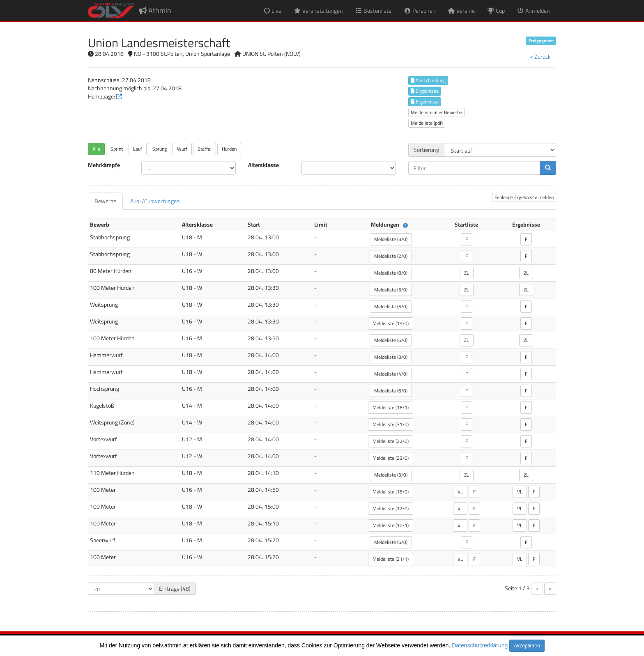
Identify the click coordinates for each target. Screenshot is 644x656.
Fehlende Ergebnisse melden (524, 197)
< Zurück (540, 56)
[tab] (105, 201)
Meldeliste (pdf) (427, 123)
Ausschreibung (428, 80)
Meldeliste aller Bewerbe (436, 112)
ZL (467, 273)
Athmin (155, 10)
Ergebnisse (425, 91)
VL (460, 492)
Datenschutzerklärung (480, 645)
